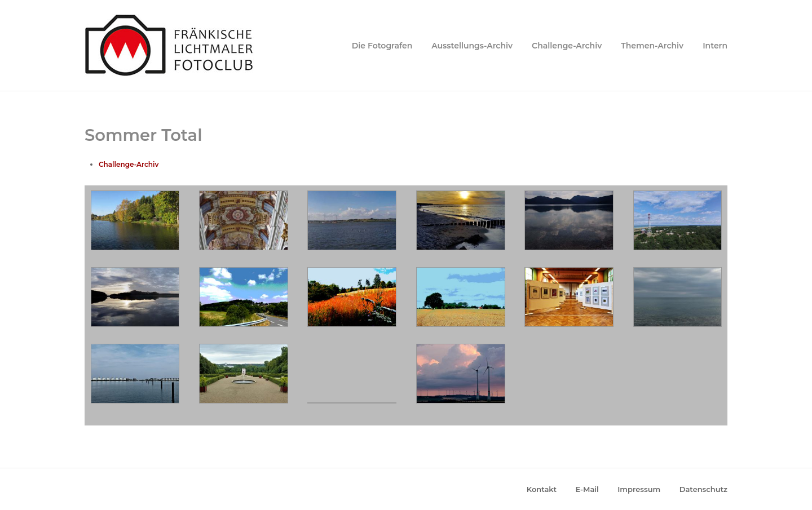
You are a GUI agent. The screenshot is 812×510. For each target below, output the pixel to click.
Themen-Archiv (652, 46)
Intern (715, 46)
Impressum (639, 489)
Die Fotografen (382, 46)
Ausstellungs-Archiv (472, 46)
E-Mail (587, 489)
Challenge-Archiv (567, 46)
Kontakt (542, 489)
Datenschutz (703, 489)
